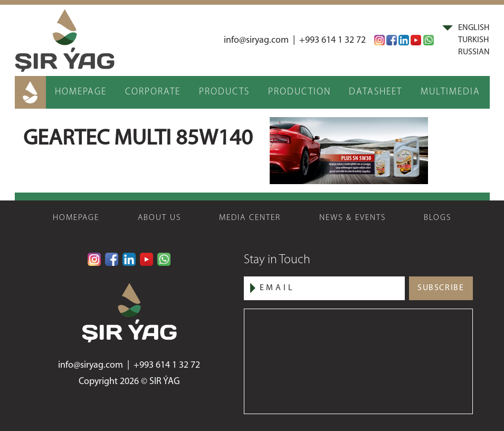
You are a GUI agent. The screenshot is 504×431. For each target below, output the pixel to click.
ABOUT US (159, 218)
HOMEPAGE (81, 92)
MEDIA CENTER (250, 218)
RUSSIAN (474, 52)
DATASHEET (375, 92)
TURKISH (473, 40)
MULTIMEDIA (450, 92)
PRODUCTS (224, 92)
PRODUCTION (299, 92)
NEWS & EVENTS (353, 218)
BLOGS (438, 218)
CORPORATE (153, 92)
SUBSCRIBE (441, 288)
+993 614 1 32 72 (332, 40)
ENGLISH (474, 28)
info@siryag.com (256, 40)
